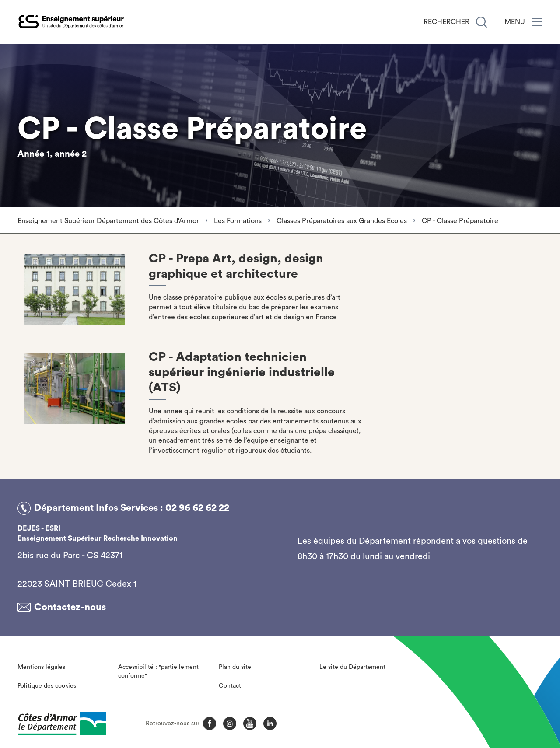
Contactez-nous (70, 607)
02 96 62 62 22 (197, 508)
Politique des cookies (47, 686)
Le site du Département (352, 667)
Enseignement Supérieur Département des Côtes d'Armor (108, 221)
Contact (230, 686)
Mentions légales (41, 667)
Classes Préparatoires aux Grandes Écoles (342, 221)
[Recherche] (481, 22)
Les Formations (238, 221)
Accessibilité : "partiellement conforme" (158, 671)
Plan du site (235, 667)
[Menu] (537, 22)
